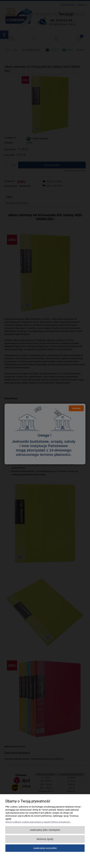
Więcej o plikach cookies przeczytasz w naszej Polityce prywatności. (38, 822)
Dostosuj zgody (45, 839)
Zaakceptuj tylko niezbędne (45, 830)
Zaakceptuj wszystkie (45, 848)
